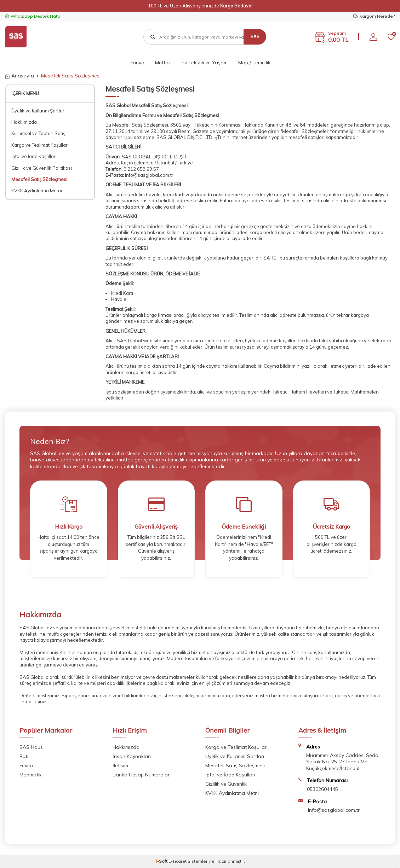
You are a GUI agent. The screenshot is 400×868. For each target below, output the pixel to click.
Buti (24, 756)
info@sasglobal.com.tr (149, 175)
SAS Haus (31, 747)
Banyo (137, 63)
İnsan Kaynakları (132, 756)
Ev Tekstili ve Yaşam (205, 63)
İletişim (120, 765)
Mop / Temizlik (254, 63)
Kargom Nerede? (374, 16)
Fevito (26, 765)
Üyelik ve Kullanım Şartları (235, 756)
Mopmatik (31, 775)
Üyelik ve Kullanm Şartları (38, 111)
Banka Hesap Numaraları (142, 775)
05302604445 (322, 789)
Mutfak (163, 63)
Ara (255, 37)
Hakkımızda (24, 122)
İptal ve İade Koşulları (34, 156)
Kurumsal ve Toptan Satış (38, 133)
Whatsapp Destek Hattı (33, 16)
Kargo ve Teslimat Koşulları (40, 145)
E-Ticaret (178, 861)
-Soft (162, 861)
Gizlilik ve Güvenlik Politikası (42, 168)
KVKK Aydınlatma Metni (37, 191)
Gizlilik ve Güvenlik (226, 784)
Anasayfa (20, 76)
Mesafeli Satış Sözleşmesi (39, 179)
